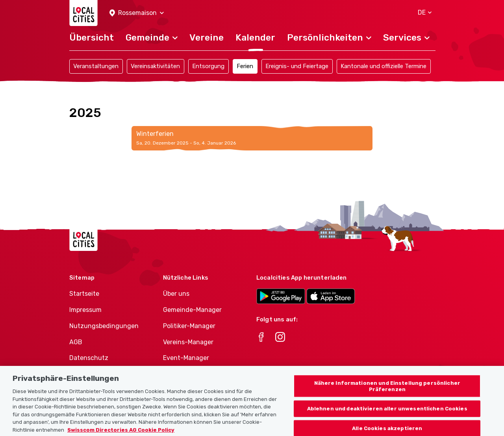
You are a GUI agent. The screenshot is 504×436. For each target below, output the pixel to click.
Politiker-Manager (189, 326)
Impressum (85, 310)
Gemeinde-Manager (192, 310)
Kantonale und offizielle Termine (384, 66)
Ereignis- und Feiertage (297, 66)
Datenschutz (89, 358)
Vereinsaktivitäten (155, 66)
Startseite (84, 294)
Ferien (245, 66)
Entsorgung (208, 66)
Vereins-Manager (188, 342)
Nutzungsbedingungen (104, 326)
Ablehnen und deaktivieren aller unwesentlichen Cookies (387, 414)
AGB (76, 342)
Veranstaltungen (96, 66)
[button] (137, 13)
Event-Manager (186, 358)
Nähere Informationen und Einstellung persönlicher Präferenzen (387, 391)
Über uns (176, 294)
